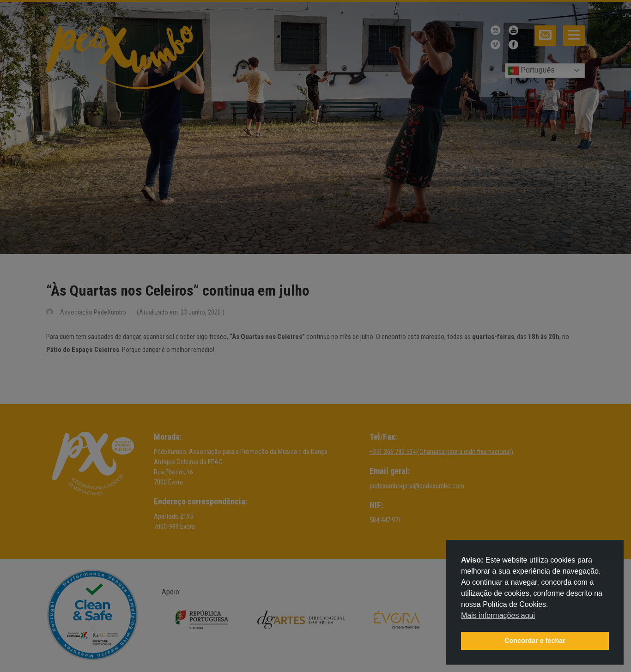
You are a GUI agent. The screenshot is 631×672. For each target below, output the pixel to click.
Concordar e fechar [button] (535, 641)
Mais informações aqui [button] (498, 615)
